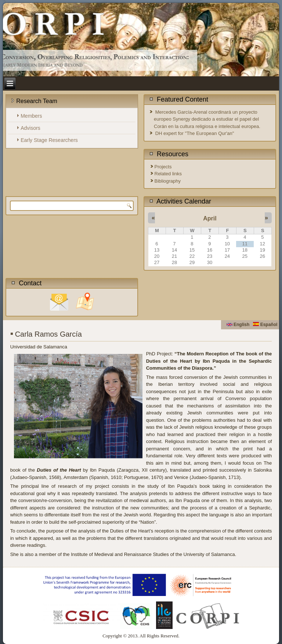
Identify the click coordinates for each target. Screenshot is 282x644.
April (210, 218)
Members (31, 116)
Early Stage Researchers (49, 140)
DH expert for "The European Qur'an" (195, 133)
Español (265, 325)
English (238, 325)
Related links (168, 174)
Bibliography (168, 181)
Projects (163, 167)
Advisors (30, 128)
